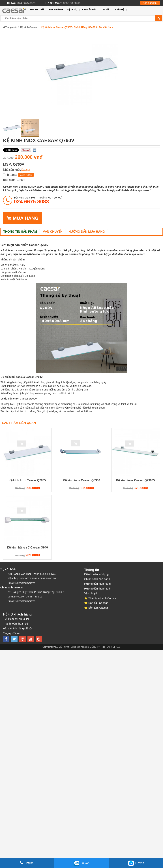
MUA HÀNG (23, 218)
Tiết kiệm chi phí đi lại (16, 619)
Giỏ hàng (150, 3)
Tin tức (106, 9)
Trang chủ (37, 9)
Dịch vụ (72, 9)
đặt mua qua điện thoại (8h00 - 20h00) (38, 200)
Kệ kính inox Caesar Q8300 (81, 480)
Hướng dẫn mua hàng (87, 232)
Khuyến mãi (89, 9)
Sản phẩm (56, 10)
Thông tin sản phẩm (20, 232)
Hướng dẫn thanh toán (98, 589)
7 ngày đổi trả (11, 633)
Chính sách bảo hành (97, 579)
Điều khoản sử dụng (96, 574)
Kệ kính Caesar (29, 27)
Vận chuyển (53, 232)
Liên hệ (120, 9)
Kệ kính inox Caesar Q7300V (136, 480)
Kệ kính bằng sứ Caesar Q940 (27, 548)
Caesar (26, 170)
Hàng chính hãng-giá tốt (18, 628)
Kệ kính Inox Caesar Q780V (27, 480)
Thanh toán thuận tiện (16, 624)
